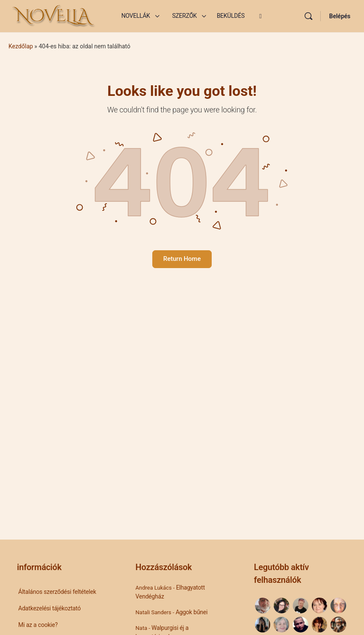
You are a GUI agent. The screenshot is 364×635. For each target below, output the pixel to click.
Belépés (340, 16)
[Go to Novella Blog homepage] (54, 15)
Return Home (182, 259)
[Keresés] (308, 16)
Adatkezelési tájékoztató (49, 608)
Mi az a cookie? (38, 625)
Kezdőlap (21, 46)
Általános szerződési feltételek (57, 592)
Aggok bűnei (192, 612)
